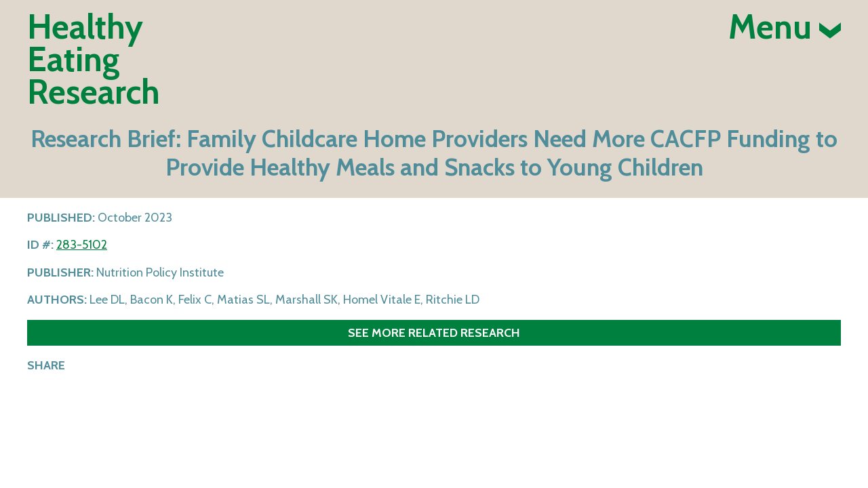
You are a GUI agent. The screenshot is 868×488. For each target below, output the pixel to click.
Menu (785, 27)
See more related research (434, 332)
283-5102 (82, 245)
